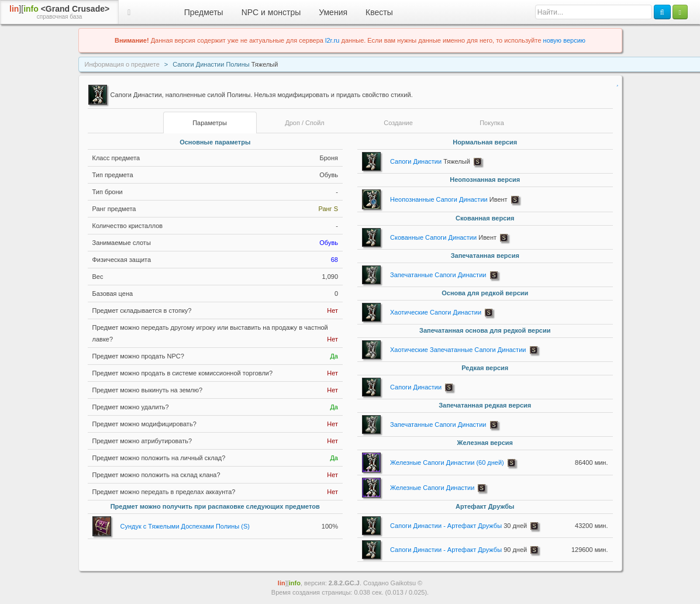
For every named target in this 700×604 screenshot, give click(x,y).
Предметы (204, 12)
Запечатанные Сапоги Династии (438, 275)
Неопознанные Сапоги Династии (449, 199)
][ (59, 12)
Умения (333, 12)
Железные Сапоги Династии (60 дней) (447, 463)
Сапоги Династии (430, 161)
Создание (398, 123)
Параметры (210, 123)
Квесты (379, 12)
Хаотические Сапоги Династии (436, 312)
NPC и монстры (271, 12)
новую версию (564, 40)
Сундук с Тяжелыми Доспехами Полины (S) (185, 526)
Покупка (492, 123)
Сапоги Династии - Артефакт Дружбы (458, 526)
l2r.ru (332, 40)
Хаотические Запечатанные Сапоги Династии (458, 350)
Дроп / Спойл (304, 123)
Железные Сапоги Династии (432, 488)
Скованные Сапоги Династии (443, 237)
